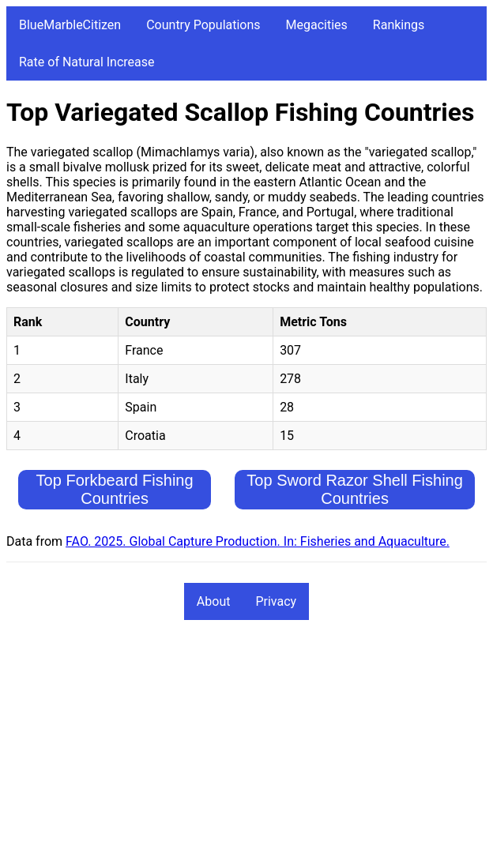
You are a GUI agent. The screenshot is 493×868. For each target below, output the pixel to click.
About (214, 601)
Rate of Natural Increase (87, 62)
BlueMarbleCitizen (70, 25)
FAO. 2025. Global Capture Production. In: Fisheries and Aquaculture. (258, 541)
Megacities (317, 25)
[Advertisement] (246, 751)
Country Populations (203, 25)
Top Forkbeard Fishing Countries (115, 489)
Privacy (276, 601)
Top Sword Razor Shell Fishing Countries (354, 489)
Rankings (399, 25)
